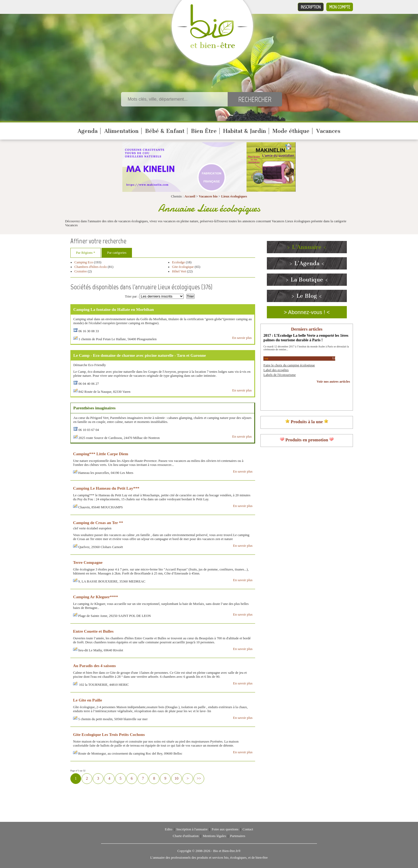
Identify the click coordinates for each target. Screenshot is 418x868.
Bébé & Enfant (165, 131)
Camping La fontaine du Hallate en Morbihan (114, 309)
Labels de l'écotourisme (280, 375)
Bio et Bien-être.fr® (227, 851)
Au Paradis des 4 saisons (94, 666)
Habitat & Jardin (245, 131)
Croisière (81, 271)
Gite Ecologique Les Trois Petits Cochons (109, 734)
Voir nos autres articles (333, 382)
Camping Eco (84, 262)
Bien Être (204, 131)
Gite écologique (183, 267)
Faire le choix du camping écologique (289, 365)
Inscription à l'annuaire (192, 829)
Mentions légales (214, 836)
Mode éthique (291, 131)
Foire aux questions (225, 829)
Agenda (88, 131)
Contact (248, 829)
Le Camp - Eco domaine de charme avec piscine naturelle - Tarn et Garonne (140, 355)
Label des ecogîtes (276, 370)
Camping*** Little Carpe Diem (101, 454)
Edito (168, 829)
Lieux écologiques (234, 196)
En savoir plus (242, 338)
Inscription (311, 7)
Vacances (328, 131)
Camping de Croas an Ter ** (98, 523)
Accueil (190, 196)
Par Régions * (86, 253)
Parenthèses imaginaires (95, 408)
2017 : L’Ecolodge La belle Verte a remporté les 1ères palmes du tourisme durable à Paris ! (306, 338)
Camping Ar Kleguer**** (96, 597)
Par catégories (117, 253)
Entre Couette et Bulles (93, 631)
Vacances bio (208, 196)
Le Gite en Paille (88, 700)
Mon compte (340, 7)
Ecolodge (179, 262)
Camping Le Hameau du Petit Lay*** (106, 488)
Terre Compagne (88, 562)
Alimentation (121, 131)
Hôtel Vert (179, 271)
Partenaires (238, 836)
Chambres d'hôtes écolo (91, 267)
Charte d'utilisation (186, 836)
